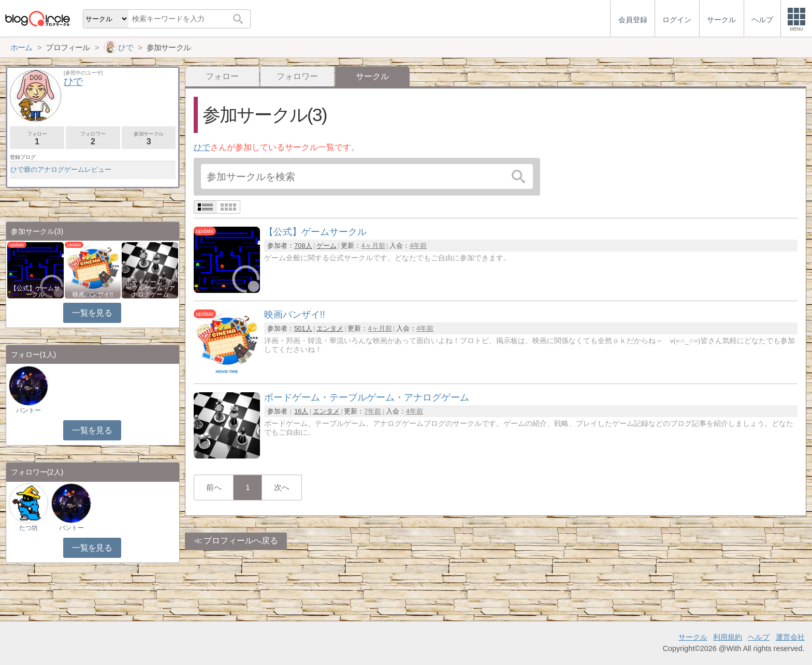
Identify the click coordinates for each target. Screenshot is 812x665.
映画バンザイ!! (93, 294)
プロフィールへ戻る (241, 541)
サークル (693, 637)
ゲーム (327, 246)
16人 (301, 411)
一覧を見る (92, 313)
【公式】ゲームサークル (35, 291)
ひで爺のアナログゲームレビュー (61, 169)
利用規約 (728, 637)
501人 (303, 328)
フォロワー (297, 76)
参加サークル (149, 138)
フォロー (222, 76)
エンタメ (330, 328)
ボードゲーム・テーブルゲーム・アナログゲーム (150, 288)
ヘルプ (759, 637)
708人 (303, 246)
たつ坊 (28, 528)
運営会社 (790, 637)
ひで (202, 147)
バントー (28, 410)
